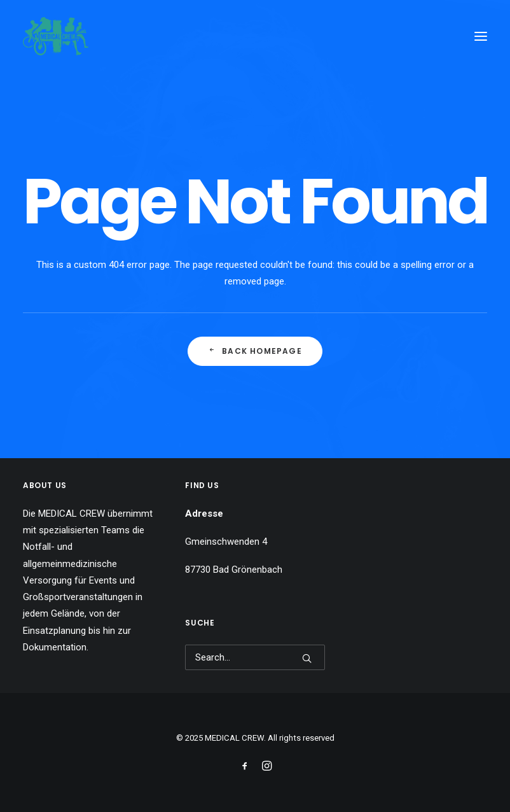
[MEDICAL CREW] (56, 36)
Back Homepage (255, 351)
